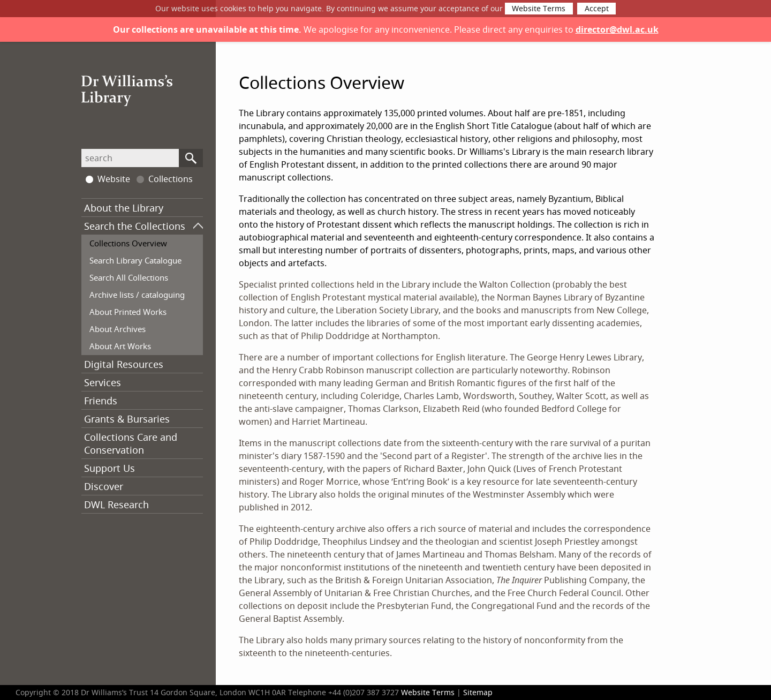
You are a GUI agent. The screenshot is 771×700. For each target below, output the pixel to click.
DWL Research (116, 505)
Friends (101, 401)
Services (103, 382)
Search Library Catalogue (135, 260)
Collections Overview (128, 243)
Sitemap (478, 692)
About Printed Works (128, 312)
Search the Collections (135, 226)
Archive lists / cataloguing (137, 295)
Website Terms (539, 9)
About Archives (118, 329)
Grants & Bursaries (127, 419)
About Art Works (120, 346)
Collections (165, 179)
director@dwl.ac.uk (617, 29)
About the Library (124, 208)
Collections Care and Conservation (131, 443)
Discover (104, 486)
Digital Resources (124, 364)
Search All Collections (129, 277)
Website (108, 179)
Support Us (109, 468)
